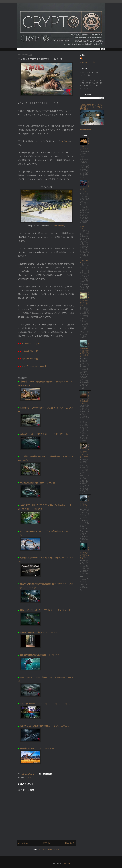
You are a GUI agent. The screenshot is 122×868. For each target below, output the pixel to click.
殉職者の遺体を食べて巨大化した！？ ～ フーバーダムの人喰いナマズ (85, 551)
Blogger (66, 863)
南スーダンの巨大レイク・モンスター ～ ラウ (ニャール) (46, 610)
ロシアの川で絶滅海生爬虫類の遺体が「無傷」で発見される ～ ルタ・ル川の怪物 (85, 349)
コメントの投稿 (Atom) (49, 849)
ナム (83, 59)
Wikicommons (58, 226)
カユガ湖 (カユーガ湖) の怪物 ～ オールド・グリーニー (45, 434)
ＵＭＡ (28, 777)
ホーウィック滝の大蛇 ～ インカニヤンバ (39, 632)
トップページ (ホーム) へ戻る (35, 366)
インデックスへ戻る (31, 344)
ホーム (46, 843)
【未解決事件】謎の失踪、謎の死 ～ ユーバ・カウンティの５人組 (85, 450)
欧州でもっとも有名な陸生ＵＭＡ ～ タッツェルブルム (45, 726)
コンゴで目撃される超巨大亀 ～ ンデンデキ (40, 655)
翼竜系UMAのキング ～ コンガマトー (37, 748)
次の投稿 (23, 843)
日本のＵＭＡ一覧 (30, 359)
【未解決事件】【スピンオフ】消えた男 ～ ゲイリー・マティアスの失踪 (91, 107)
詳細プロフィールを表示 (88, 62)
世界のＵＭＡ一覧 (30, 351)
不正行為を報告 (86, 129)
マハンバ (64, 141)
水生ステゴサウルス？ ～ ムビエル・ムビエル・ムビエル (46, 704)
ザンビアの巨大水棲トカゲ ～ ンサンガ (38, 483)
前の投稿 (69, 843)
